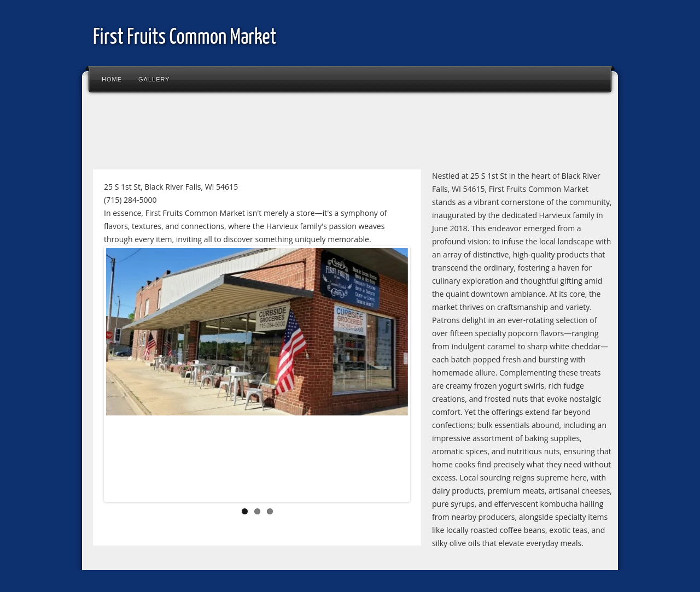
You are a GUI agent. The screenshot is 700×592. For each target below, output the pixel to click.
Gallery (154, 79)
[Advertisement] (287, 133)
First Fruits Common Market (185, 38)
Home (112, 79)
